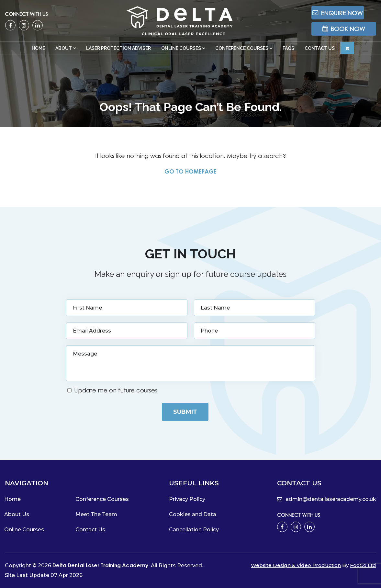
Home (38, 53)
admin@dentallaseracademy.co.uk (327, 499)
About (64, 53)
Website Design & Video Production (296, 565)
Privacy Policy (187, 499)
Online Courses (181, 53)
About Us (17, 514)
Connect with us (26, 16)
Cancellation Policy (194, 529)
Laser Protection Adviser (118, 53)
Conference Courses (242, 53)
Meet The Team (96, 514)
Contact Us (320, 53)
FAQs (288, 53)
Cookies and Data (193, 514)
